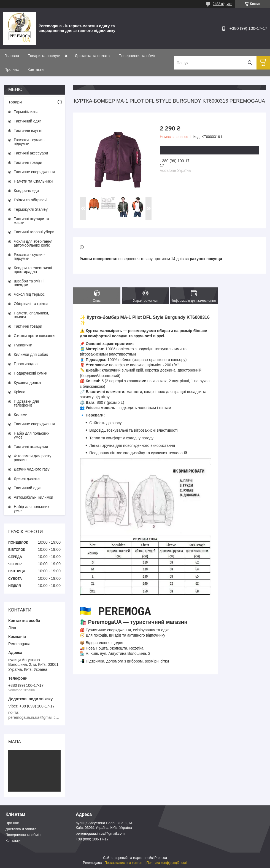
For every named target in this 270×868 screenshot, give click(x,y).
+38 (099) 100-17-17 (92, 839)
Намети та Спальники (33, 181)
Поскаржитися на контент (124, 863)
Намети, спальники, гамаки (31, 315)
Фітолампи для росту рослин (33, 458)
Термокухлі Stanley (31, 209)
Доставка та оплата (92, 56)
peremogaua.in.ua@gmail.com (100, 833)
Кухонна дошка (27, 383)
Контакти (36, 70)
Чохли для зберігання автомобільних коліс (33, 243)
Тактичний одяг (27, 121)
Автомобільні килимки (33, 497)
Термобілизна (26, 112)
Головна (12, 56)
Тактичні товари (28, 162)
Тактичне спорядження (34, 172)
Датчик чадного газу (32, 469)
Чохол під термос (29, 294)
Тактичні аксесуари (31, 153)
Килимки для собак (31, 354)
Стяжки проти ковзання (35, 336)
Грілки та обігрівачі (31, 200)
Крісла (20, 392)
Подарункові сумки (31, 373)
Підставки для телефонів (26, 403)
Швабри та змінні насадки (29, 283)
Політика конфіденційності (167, 863)
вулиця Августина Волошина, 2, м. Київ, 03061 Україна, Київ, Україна (104, 825)
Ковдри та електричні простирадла (33, 270)
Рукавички (23, 345)
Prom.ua (161, 858)
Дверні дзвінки (27, 479)
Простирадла (26, 364)
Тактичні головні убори (34, 232)
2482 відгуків (222, 4)
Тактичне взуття (28, 130)
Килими (21, 415)
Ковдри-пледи (26, 191)
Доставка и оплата (21, 829)
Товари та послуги (44, 56)
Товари (15, 102)
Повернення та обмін (137, 56)
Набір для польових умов (32, 435)
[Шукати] (250, 63)
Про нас (12, 70)
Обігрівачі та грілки (31, 304)
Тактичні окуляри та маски (31, 221)
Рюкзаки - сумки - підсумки (29, 142)
